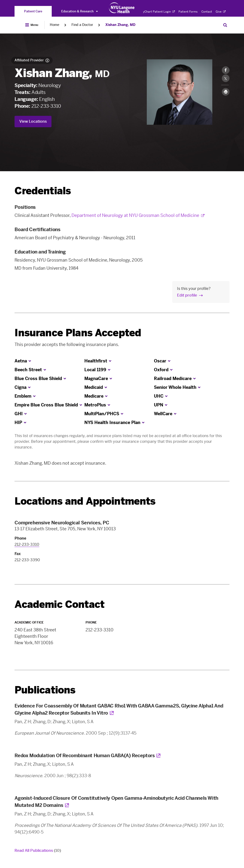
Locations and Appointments (85, 501)
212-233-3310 (46, 106)
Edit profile (187, 295)
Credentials (43, 191)
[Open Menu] (32, 25)
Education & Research (79, 11)
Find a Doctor (82, 25)
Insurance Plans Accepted (78, 333)
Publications (45, 690)
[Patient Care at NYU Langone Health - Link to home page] (122, 8)
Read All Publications (38, 851)
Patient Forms (188, 12)
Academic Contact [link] (59, 605)
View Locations (33, 121)
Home (55, 25)
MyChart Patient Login (158, 12)
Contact (207, 12)
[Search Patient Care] (225, 25)
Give (221, 12)
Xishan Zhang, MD (120, 25)
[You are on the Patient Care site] (33, 11)
